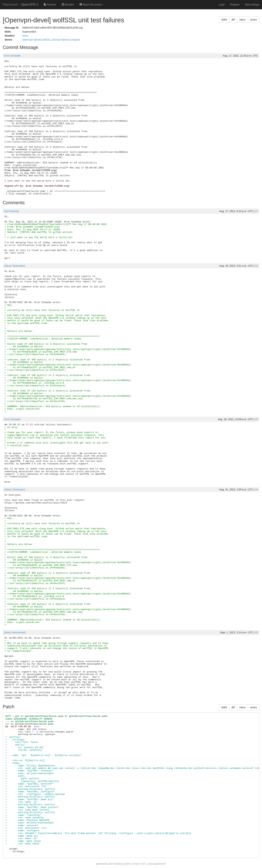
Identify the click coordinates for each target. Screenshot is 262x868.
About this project (91, 5)
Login (222, 5)
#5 (257, 632)
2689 (224, 20)
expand (76, 40)
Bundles (68, 5)
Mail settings (252, 5)
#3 (257, 419)
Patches (50, 5)
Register (235, 5)
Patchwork (10, 5)
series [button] (254, 20)
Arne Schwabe (12, 56)
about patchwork (157, 864)
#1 (257, 211)
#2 (257, 266)
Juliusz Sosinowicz (15, 266)
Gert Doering (11, 211)
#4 (257, 489)
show (25, 36)
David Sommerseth (15, 632)
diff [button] (233, 20)
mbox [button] (242, 20)
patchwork (101, 864)
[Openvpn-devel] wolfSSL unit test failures (46, 40)
